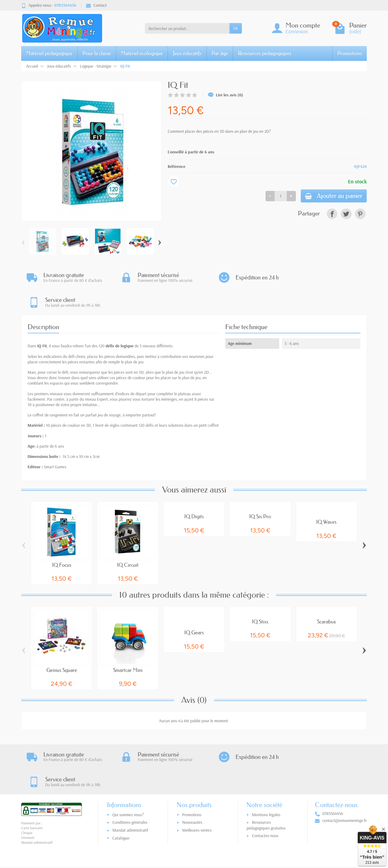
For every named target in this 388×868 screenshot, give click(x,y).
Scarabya (326, 597)
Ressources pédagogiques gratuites (266, 776)
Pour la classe (97, 53)
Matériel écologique (142, 53)
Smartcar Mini (128, 645)
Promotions (350, 53)
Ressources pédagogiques (265, 53)
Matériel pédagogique (49, 53)
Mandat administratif (130, 781)
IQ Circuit (128, 540)
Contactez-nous (265, 787)
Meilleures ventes (197, 781)
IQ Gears (194, 608)
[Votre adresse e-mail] (181, 830)
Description (43, 302)
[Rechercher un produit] (187, 28)
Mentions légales (266, 766)
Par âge (220, 53)
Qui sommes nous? (128, 766)
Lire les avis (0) (226, 95)
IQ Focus (62, 540)
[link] (332, 215)
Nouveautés (192, 773)
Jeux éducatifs (187, 53)
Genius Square (62, 645)
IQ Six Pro (260, 492)
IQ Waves (326, 497)
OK (236, 28)
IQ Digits (194, 492)
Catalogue (121, 789)
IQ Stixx (260, 597)
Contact (96, 5)
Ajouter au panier (333, 196)
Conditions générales (130, 773)
